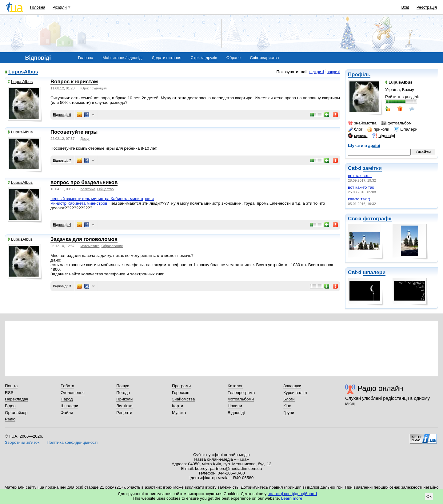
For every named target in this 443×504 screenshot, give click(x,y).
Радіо (10, 419)
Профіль (359, 75)
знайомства (362, 123)
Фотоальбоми (241, 399)
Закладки (292, 386)
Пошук (123, 386)
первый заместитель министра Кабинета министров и (102, 199)
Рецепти (124, 413)
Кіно (287, 406)
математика (90, 246)
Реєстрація (427, 7)
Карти (178, 406)
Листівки (124, 406)
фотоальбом (397, 123)
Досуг (85, 139)
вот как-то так (361, 187)
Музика (179, 413)
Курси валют (295, 393)
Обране (233, 58)
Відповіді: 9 (62, 115)
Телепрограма (241, 393)
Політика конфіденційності (72, 442)
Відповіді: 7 (62, 160)
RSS (9, 393)
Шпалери (69, 406)
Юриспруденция (94, 88)
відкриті (317, 72)
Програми (181, 386)
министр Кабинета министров (80, 203)
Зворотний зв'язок (22, 442)
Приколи (124, 399)
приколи (378, 129)
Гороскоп (181, 393)
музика (358, 136)
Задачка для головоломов (84, 239)
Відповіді (236, 413)
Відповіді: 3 (62, 286)
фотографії (377, 219)
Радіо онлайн (380, 388)
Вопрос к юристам (74, 82)
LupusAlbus (23, 72)
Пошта (11, 386)
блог (355, 129)
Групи (289, 413)
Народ (67, 399)
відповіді (384, 136)
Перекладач (16, 399)
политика (88, 189)
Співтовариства (265, 58)
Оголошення (73, 393)
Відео (10, 406)
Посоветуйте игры (74, 132)
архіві (374, 146)
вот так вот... (360, 176)
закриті (333, 72)
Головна (38, 7)
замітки (372, 168)
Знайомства (184, 399)
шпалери (406, 129)
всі (303, 72)
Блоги (289, 399)
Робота (67, 386)
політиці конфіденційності (292, 494)
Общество (106, 189)
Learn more (292, 498)
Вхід (405, 7)
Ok (429, 496)
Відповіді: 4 (62, 225)
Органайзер (16, 413)
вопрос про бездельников (84, 182)
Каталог (235, 386)
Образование (112, 246)
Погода (123, 393)
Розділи (60, 7)
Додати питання (166, 58)
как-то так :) (359, 199)
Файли (67, 413)
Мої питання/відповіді (122, 58)
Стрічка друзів (204, 58)
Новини (235, 406)
